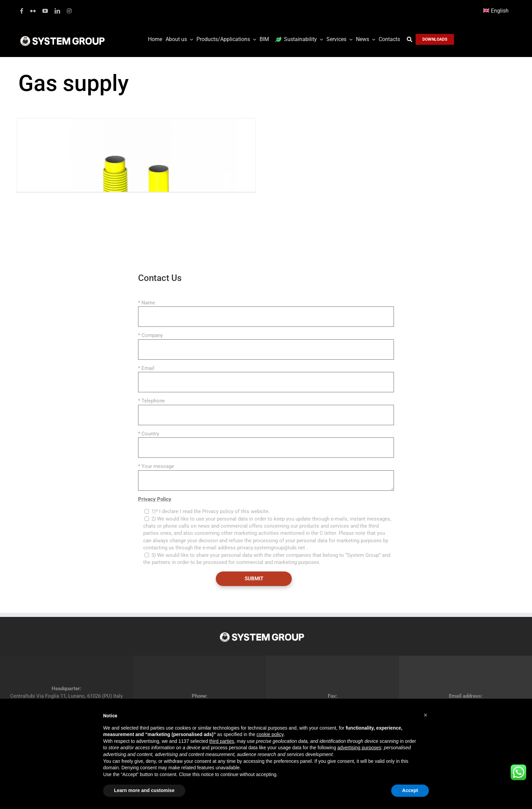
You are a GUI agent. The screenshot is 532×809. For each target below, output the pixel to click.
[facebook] (22, 11)
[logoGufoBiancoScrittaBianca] (62, 38)
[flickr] (33, 11)
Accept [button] (410, 790)
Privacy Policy (155, 499)
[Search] (411, 39)
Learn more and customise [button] (144, 790)
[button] (425, 715)
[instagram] (69, 11)
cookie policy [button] (270, 734)
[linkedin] (57, 11)
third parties (222, 741)
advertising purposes (359, 748)
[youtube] (45, 11)
